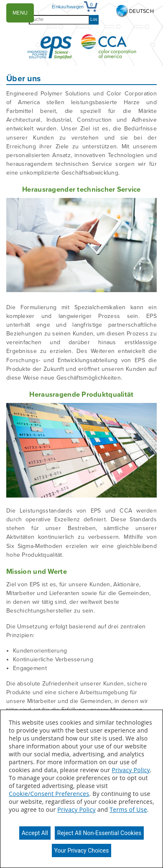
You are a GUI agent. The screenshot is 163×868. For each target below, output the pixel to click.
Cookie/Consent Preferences (49, 794)
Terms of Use (128, 809)
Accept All (35, 833)
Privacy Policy (131, 770)
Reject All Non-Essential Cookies (99, 833)
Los (94, 19)
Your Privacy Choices (82, 850)
